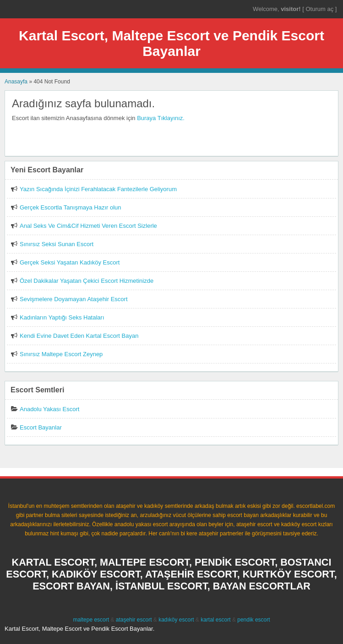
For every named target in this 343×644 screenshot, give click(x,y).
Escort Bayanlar (41, 427)
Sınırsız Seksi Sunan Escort (57, 244)
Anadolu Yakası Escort (49, 409)
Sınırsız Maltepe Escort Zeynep (61, 354)
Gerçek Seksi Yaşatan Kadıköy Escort (70, 262)
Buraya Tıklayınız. (161, 118)
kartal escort (215, 620)
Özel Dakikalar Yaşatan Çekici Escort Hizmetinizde (87, 281)
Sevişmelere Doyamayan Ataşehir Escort (74, 299)
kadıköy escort (176, 620)
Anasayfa (16, 82)
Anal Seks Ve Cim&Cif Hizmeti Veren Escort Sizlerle (88, 226)
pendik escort (253, 620)
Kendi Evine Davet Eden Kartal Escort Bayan (79, 336)
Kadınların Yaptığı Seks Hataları (62, 317)
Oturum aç (320, 9)
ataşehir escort (134, 620)
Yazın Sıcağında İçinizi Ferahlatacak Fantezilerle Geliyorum (98, 189)
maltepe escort (91, 620)
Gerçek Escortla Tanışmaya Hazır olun (71, 207)
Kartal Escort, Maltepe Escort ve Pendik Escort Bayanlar (171, 43)
